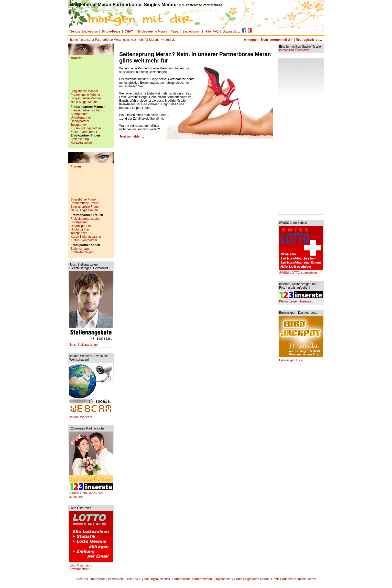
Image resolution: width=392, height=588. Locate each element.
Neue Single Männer (85, 102)
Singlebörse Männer (84, 91)
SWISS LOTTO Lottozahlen (301, 271)
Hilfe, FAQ (211, 31)
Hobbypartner (80, 121)
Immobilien (115, 579)
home (74, 40)
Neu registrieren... (309, 40)
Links (129, 579)
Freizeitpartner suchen (86, 110)
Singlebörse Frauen (84, 199)
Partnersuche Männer (85, 95)
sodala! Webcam (91, 416)
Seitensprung (80, 139)
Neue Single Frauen (84, 210)
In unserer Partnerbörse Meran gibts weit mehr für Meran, (120, 40)
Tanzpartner (79, 125)
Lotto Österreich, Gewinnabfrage (91, 566)
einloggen (251, 40)
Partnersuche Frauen (85, 203)
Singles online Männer (86, 98)
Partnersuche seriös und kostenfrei (91, 494)
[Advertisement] (91, 77)
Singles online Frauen (85, 207)
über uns (82, 579)
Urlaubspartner (81, 118)
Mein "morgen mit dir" (277, 40)
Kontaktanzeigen (82, 143)
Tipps (175, 31)
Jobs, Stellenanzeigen (91, 343)
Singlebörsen (191, 31)
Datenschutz (231, 31)
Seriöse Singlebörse (84, 31)
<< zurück (168, 40)
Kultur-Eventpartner (84, 132)
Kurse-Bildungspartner (86, 128)
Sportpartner (79, 114)
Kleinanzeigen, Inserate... (301, 300)
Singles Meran (152, 31)
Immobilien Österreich (294, 50)
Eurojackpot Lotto (301, 359)
